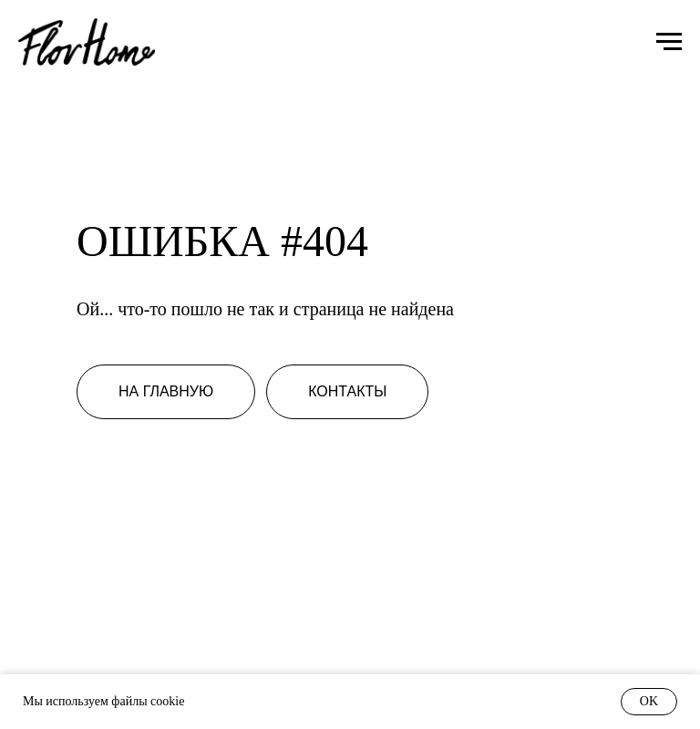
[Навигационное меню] (669, 42)
